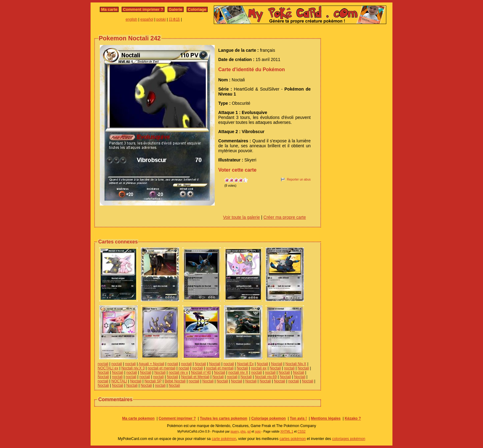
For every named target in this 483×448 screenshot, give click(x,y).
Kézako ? (353, 418)
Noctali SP (153, 381)
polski (161, 19)
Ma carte (109, 9)
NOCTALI (119, 381)
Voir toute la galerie (241, 217)
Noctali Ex (246, 364)
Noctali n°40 (201, 373)
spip (258, 432)
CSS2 (302, 432)
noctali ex (259, 368)
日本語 (174, 19)
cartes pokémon (292, 439)
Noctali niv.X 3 (133, 368)
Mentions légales (326, 418)
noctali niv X (238, 373)
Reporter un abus (299, 179)
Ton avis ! (298, 418)
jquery (235, 432)
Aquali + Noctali (152, 364)
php (243, 432)
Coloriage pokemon (269, 418)
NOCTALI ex (108, 368)
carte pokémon (224, 439)
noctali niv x (178, 373)
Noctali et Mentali (195, 377)
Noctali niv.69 (266, 377)
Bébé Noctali (175, 381)
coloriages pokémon (349, 439)
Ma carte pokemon (138, 418)
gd (249, 432)
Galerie (176, 9)
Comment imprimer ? (143, 9)
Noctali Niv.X (296, 364)
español (147, 19)
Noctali (200, 364)
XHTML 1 (287, 432)
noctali (103, 364)
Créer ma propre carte (285, 217)
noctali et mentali (162, 368)
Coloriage (197, 9)
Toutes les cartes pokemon (224, 418)
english (132, 19)
